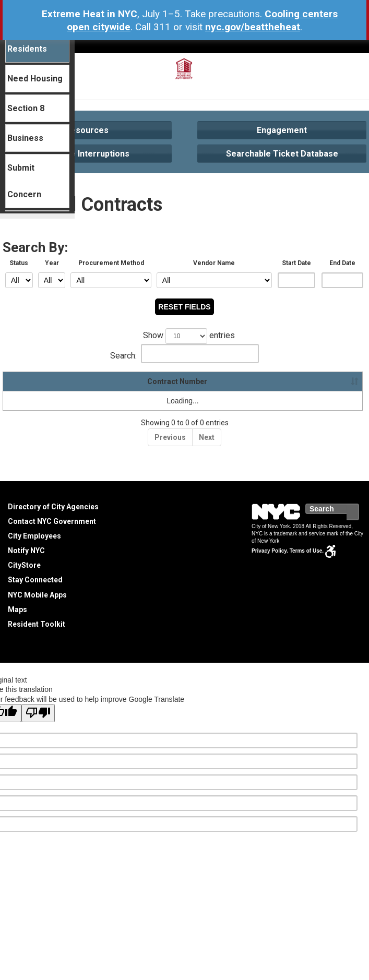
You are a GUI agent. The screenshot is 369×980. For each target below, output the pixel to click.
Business (25, 138)
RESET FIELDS (184, 307)
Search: (184, 354)
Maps (17, 609)
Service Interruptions (87, 154)
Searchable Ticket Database (282, 154)
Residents (27, 49)
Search (359, 512)
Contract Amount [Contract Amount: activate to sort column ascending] (246, 381)
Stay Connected (35, 580)
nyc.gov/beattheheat (253, 27)
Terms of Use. (307, 551)
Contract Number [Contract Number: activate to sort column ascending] (37, 381)
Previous (170, 437)
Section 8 (26, 108)
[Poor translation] (38, 713)
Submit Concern (24, 181)
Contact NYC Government (52, 521)
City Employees (34, 536)
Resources (87, 130)
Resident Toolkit (37, 624)
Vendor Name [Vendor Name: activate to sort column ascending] (111, 381)
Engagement (282, 130)
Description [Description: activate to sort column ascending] (176, 381)
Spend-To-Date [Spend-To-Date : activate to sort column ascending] (323, 381)
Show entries (184, 336)
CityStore (24, 565)
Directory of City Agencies (53, 507)
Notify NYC (26, 551)
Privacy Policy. (270, 551)
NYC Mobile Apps (37, 595)
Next (207, 437)
